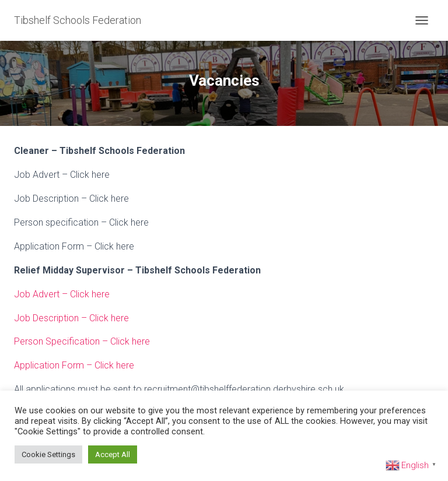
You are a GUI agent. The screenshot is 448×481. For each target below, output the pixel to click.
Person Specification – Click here (82, 341)
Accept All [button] (113, 454)
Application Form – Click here (74, 365)
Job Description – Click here (71, 318)
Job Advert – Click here (62, 294)
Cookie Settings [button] (48, 454)
